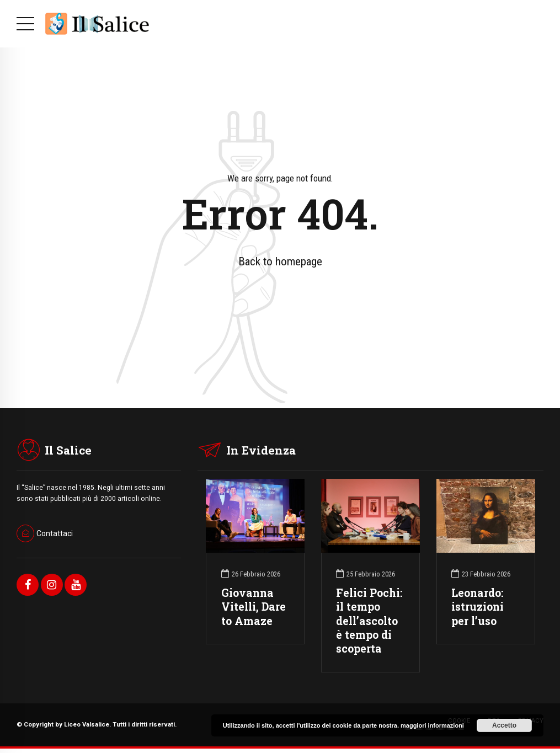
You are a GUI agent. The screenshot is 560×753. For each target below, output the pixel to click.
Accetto (504, 725)
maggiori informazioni (432, 725)
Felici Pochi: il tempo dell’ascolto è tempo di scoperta (369, 621)
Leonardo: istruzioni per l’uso (478, 607)
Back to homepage (280, 261)
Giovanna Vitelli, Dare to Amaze (254, 607)
